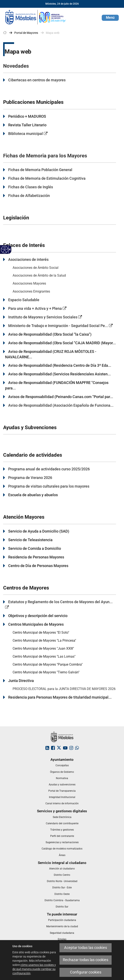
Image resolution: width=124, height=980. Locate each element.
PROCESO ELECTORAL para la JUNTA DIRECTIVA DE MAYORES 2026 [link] (64, 689)
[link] (36, 17)
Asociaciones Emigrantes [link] (31, 291)
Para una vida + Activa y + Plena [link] (37, 308)
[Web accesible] (5, 250)
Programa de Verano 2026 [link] (30, 478)
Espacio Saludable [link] (24, 300)
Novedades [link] (16, 66)
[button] (110, 18)
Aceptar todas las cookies (86, 948)
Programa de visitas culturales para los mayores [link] (49, 486)
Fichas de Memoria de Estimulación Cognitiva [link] (47, 178)
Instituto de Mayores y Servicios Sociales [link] (45, 317)
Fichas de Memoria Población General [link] (40, 170)
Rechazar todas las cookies (86, 960)
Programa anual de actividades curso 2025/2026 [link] (49, 469)
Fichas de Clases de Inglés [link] (31, 187)
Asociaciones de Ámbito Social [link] (36, 268)
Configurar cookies (86, 972)
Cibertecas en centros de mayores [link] (37, 80)
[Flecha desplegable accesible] (9, 249)
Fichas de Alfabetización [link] (29, 196)
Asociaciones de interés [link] (28, 259)
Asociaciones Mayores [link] (29, 283)
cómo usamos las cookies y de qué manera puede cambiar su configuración (34, 969)
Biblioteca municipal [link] (28, 134)
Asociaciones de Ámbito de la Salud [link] (39, 275)
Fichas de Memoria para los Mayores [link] (45, 156)
